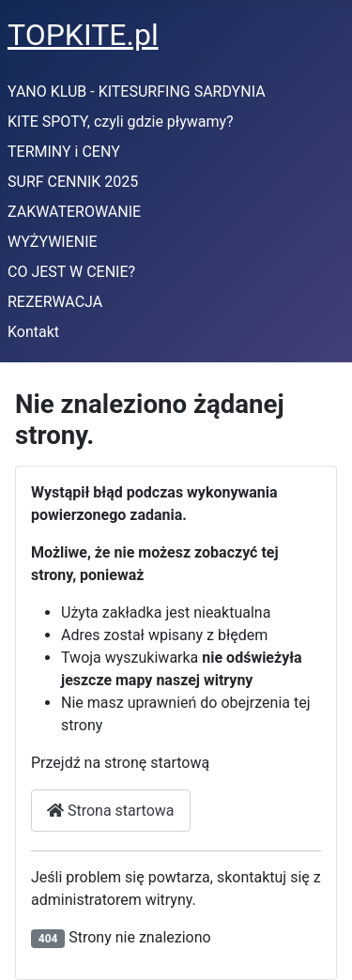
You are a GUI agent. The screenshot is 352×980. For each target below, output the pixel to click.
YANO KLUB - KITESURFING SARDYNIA (137, 92)
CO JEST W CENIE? (71, 272)
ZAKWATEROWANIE (74, 212)
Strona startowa (111, 811)
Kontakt (33, 332)
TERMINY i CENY (64, 152)
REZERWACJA (55, 302)
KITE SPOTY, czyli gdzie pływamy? (121, 122)
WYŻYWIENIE (53, 242)
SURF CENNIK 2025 (73, 182)
